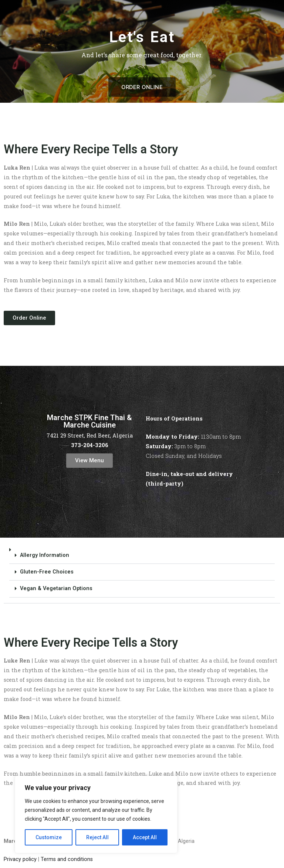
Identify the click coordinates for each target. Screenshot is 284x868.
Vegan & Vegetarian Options (56, 588)
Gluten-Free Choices (47, 572)
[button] (142, 573)
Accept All (145, 837)
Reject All (97, 837)
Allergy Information (45, 555)
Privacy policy (20, 859)
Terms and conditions (67, 859)
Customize (49, 837)
